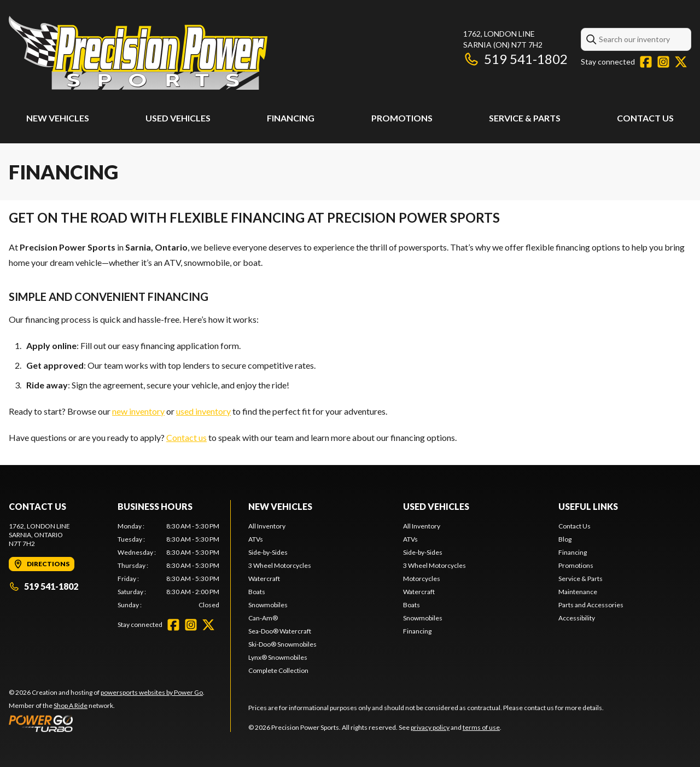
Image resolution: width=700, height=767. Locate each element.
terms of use (481, 727)
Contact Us (645, 118)
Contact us (186, 437)
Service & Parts (525, 118)
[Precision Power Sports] (138, 53)
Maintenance (578, 592)
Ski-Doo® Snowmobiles (282, 644)
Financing (291, 118)
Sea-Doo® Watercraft (280, 631)
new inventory (138, 411)
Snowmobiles (268, 605)
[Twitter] (681, 62)
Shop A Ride (71, 705)
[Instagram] (663, 62)
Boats (257, 592)
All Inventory (267, 526)
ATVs (256, 539)
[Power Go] (107, 723)
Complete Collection (278, 670)
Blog (565, 539)
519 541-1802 (515, 59)
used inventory (203, 411)
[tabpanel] (169, 566)
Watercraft (264, 579)
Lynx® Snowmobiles (278, 657)
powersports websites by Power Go (152, 692)
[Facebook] (646, 62)
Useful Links (588, 506)
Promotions (402, 118)
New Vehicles (58, 118)
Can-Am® (263, 618)
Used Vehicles (178, 118)
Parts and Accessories (591, 605)
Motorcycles (422, 579)
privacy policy (430, 727)
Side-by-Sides (268, 552)
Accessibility (577, 618)
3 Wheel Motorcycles (280, 565)
